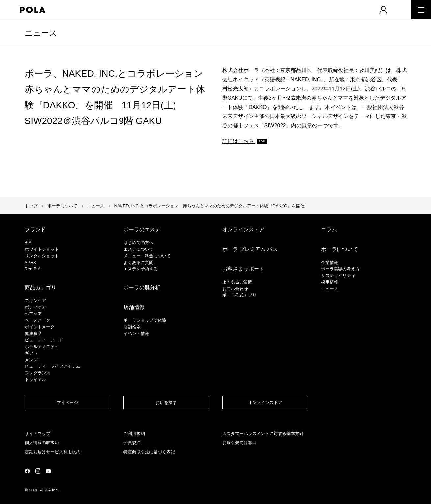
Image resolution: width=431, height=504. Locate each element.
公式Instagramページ (38, 471)
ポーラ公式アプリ (239, 295)
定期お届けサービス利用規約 (53, 452)
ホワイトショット (42, 249)
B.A (28, 243)
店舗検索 (132, 327)
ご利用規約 (134, 433)
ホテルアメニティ (42, 347)
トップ (31, 206)
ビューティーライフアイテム (53, 366)
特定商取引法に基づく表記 (149, 452)
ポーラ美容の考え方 (340, 269)
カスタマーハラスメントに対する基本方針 (263, 433)
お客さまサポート (243, 269)
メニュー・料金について (147, 256)
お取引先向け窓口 (239, 443)
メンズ (31, 360)
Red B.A (33, 269)
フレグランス (38, 373)
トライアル (35, 379)
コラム (329, 229)
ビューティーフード (44, 340)
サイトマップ (38, 433)
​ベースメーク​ (38, 320)
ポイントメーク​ (40, 327)
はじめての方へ (138, 243)
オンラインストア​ (265, 403)
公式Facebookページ (27, 471)
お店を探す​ (166, 403)
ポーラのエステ (142, 229)
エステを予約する (141, 269)
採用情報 (330, 282)
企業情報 (330, 262)
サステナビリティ (338, 276)
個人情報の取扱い (42, 443)
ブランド (35, 229)
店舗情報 (134, 307)
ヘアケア (33, 314)
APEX (30, 262)
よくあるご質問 (138, 262)
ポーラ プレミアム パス (250, 249)
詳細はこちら (239, 141)
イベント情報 (136, 333)
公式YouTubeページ (48, 471)
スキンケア (35, 301)
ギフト (31, 353)
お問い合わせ (235, 289)
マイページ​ (67, 403)
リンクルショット (42, 256)
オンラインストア (243, 229)
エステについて (138, 249)
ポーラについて (62, 206)
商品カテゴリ (40, 287)
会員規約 (132, 443)
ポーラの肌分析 (142, 287)
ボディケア (35, 307)
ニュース (41, 33)
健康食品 (33, 333)
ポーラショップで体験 (145, 320)
